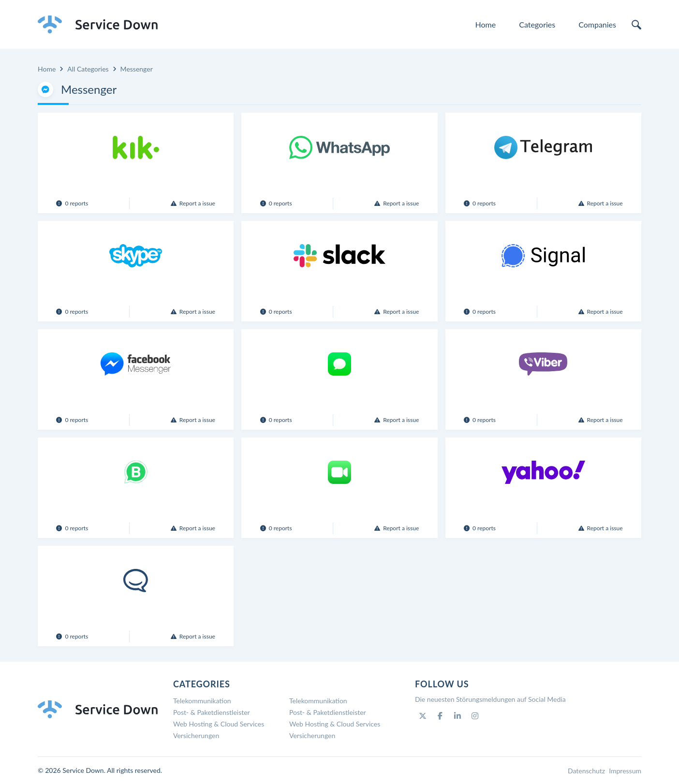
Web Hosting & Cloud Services (219, 724)
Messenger (137, 69)
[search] (636, 25)
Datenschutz (586, 771)
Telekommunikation (202, 701)
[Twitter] (423, 716)
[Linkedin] (458, 716)
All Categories (88, 69)
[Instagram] (475, 716)
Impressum (625, 771)
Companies (597, 24)
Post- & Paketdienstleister (212, 712)
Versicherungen (196, 735)
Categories (537, 24)
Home (486, 24)
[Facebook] (440, 716)
